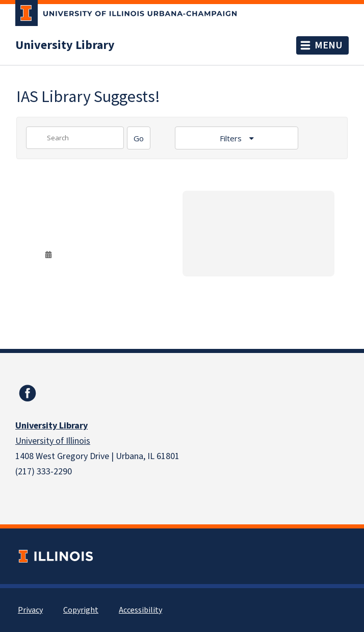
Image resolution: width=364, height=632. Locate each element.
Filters (232, 138)
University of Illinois (53, 441)
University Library (65, 45)
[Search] (139, 138)
